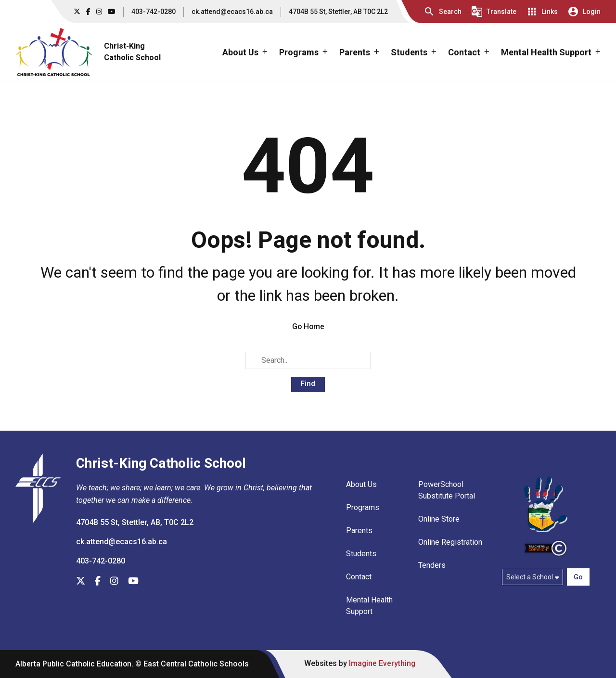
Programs (363, 508)
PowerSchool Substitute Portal (447, 491)
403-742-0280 (154, 12)
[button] (443, 12)
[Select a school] (533, 577)
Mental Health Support (369, 606)
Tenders (432, 566)
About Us (361, 485)
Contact (359, 577)
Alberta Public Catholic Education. (75, 664)
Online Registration (450, 543)
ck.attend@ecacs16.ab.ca (232, 12)
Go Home (308, 326)
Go (578, 577)
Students (361, 554)
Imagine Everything (384, 664)
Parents (359, 531)
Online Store (439, 519)
